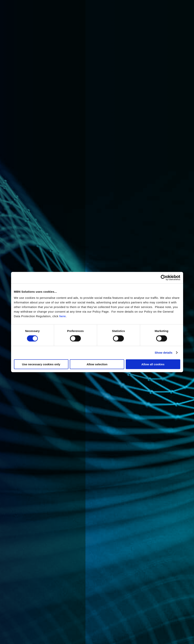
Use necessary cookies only (41, 364)
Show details (164, 353)
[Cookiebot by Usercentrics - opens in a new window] (164, 278)
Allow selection (97, 364)
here (63, 316)
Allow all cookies (153, 364)
